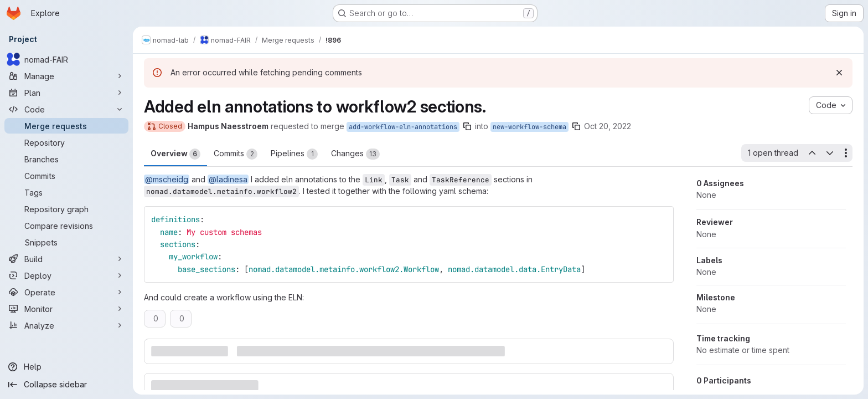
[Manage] (66, 76)
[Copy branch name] (467, 126)
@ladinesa (228, 179)
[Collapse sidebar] (66, 385)
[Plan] (66, 93)
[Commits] (66, 176)
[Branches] (66, 159)
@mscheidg (167, 179)
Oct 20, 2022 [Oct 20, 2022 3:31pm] (608, 126)
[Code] (66, 109)
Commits (236, 154)
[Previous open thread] (812, 153)
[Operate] (66, 292)
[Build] (66, 259)
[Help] (66, 367)
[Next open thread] (830, 153)
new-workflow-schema (529, 127)
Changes (355, 154)
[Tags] (66, 192)
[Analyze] (66, 325)
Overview (175, 154)
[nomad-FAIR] (66, 59)
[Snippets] (66, 242)
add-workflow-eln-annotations (403, 127)
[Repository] (66, 142)
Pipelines (294, 154)
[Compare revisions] (66, 226)
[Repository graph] (66, 209)
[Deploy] (66, 275)
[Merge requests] (66, 126)
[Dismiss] (839, 73)
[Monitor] (66, 309)
